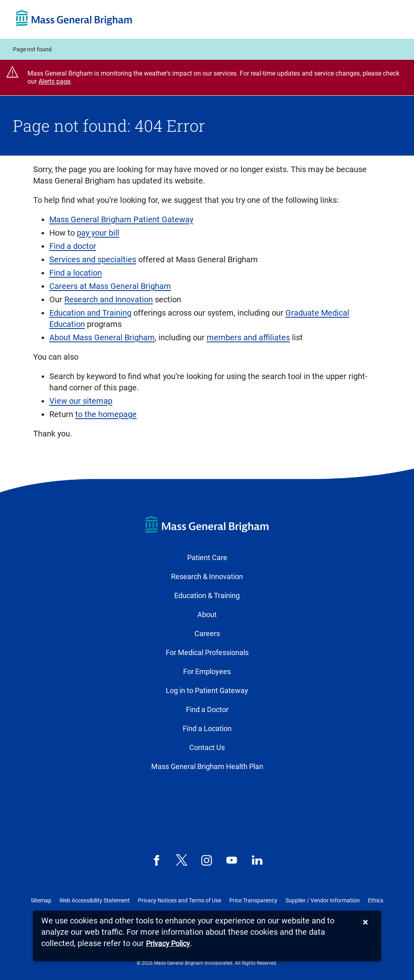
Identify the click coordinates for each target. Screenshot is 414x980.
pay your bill (98, 233)
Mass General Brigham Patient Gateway (121, 219)
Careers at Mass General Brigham (110, 286)
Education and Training (90, 313)
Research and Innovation (109, 299)
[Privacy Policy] (168, 944)
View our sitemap (81, 401)
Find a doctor (73, 246)
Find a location (76, 273)
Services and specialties (93, 259)
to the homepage (106, 414)
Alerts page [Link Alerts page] (54, 81)
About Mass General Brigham (102, 337)
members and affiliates (248, 337)
